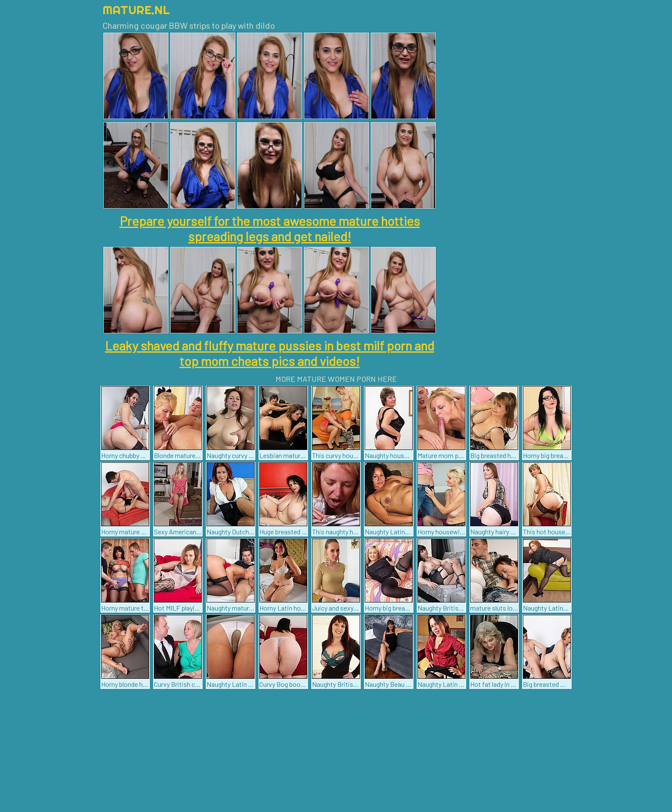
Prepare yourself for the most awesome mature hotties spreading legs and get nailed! (270, 228)
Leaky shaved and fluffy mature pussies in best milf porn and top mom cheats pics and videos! (270, 353)
